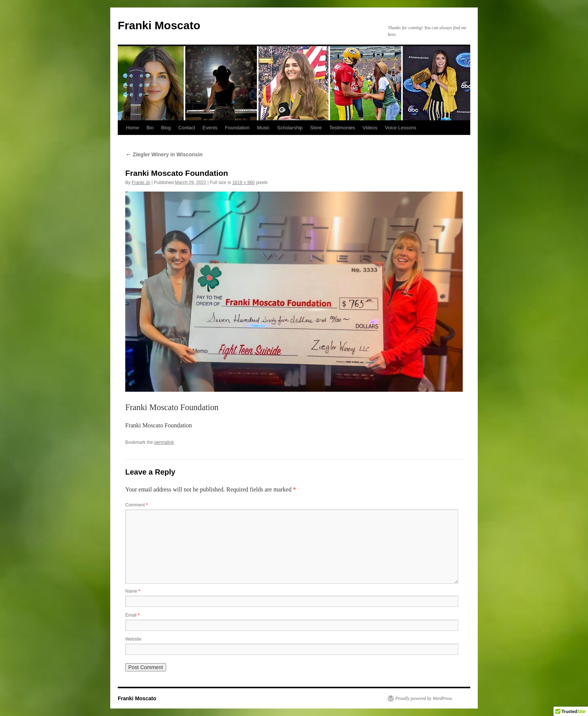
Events (210, 128)
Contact (187, 128)
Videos (370, 128)
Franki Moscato (159, 25)
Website (133, 639)
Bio (150, 128)
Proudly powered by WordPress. (424, 698)
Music (263, 128)
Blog (166, 128)
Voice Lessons (400, 128)
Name (133, 591)
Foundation (237, 128)
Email (132, 615)
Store (316, 128)
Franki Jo (141, 183)
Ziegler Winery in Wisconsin (164, 154)
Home (133, 128)
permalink (164, 442)
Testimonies (342, 128)
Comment (136, 505)
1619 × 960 (243, 183)
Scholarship (290, 128)
